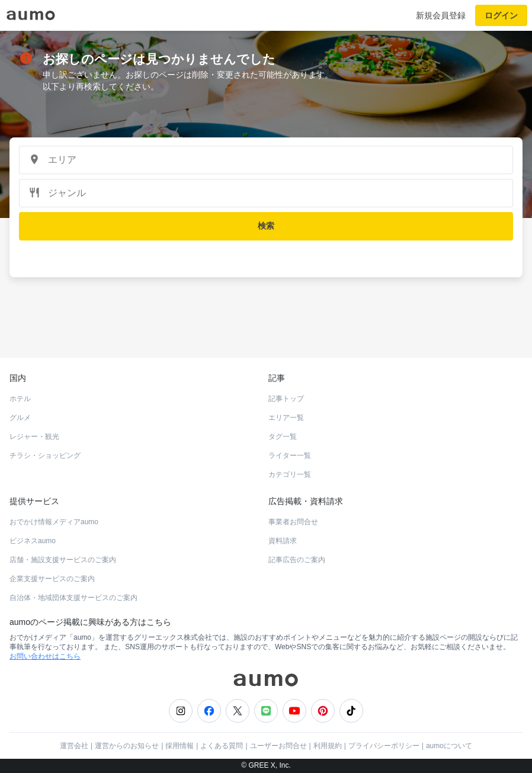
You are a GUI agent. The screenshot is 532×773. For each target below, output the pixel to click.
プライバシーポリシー (384, 746)
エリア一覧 (286, 418)
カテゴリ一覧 (290, 474)
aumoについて (449, 746)
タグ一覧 (283, 437)
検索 (266, 226)
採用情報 (180, 746)
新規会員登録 (441, 15)
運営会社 (74, 746)
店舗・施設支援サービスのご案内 (63, 560)
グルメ (20, 418)
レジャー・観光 (34, 437)
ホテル (20, 399)
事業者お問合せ (293, 522)
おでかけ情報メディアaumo (54, 522)
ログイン (501, 15)
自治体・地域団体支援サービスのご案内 (73, 598)
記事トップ (286, 399)
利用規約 (328, 746)
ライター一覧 (290, 456)
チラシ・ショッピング (45, 456)
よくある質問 (222, 746)
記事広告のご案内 (297, 560)
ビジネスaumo (33, 541)
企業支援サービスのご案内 (52, 579)
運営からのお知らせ (127, 746)
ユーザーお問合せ (278, 746)
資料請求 (283, 541)
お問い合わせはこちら (45, 656)
